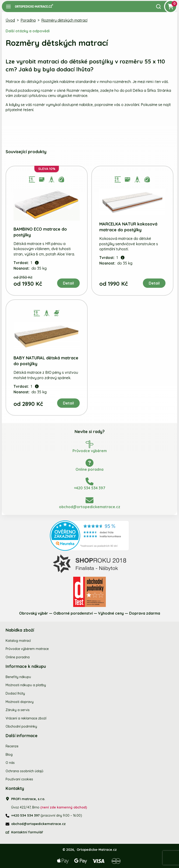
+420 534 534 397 (25, 815)
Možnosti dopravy (20, 702)
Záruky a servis (18, 710)
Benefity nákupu (18, 677)
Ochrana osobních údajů (24, 771)
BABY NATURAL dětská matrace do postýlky (46, 361)
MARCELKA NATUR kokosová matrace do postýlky (128, 227)
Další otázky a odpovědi (28, 31)
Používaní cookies (19, 779)
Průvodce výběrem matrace (27, 649)
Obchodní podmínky (21, 726)
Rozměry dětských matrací (64, 20)
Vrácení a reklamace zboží (26, 718)
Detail (68, 283)
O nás (10, 763)
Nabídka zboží (20, 630)
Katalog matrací (18, 641)
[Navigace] (8, 7)
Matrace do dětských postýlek (32, 82)
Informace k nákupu (26, 666)
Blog (9, 755)
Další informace (22, 736)
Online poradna (18, 657)
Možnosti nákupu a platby (26, 685)
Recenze (12, 746)
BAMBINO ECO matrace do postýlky (40, 232)
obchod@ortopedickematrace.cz (38, 824)
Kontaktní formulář (27, 832)
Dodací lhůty (15, 693)
